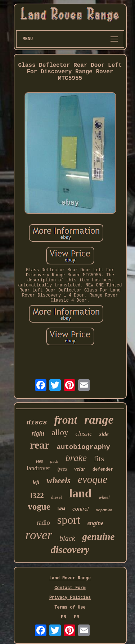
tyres (62, 469)
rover (39, 535)
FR (76, 617)
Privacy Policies (70, 598)
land (80, 493)
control (80, 509)
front (66, 420)
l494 (61, 509)
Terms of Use (70, 608)
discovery (70, 550)
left (36, 482)
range (99, 420)
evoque (93, 479)
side (104, 434)
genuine (98, 537)
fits (99, 459)
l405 (40, 461)
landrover (38, 468)
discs (37, 423)
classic (84, 434)
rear (40, 445)
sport (69, 520)
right (38, 433)
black (67, 538)
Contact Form (70, 588)
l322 (37, 496)
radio (43, 523)
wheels (58, 480)
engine (95, 523)
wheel (104, 497)
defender (103, 470)
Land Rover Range (70, 578)
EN (63, 617)
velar (80, 469)
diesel (57, 497)
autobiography (84, 447)
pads (54, 461)
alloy (60, 433)
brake (76, 458)
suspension (104, 510)
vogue (39, 507)
